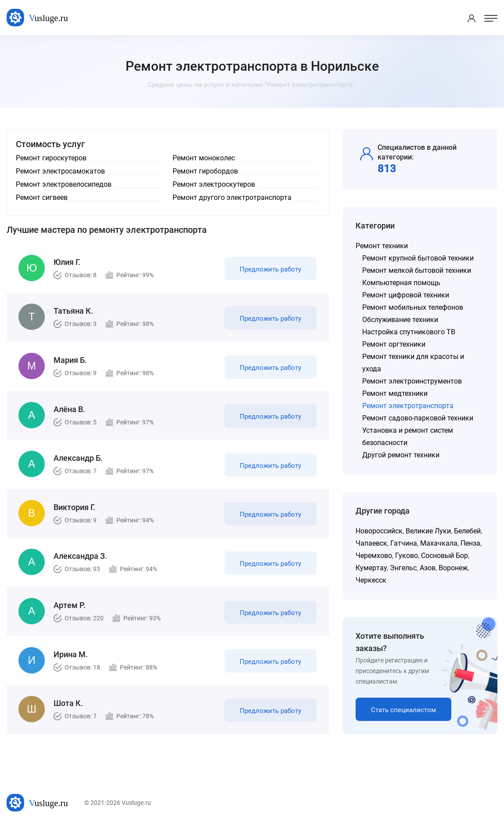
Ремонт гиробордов (205, 171)
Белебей (467, 531)
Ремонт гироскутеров (51, 158)
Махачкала (439, 543)
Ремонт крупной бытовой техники (418, 258)
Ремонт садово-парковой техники (418, 418)
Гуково (407, 556)
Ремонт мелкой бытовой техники (417, 270)
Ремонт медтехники (395, 393)
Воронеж (453, 568)
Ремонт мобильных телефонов (413, 307)
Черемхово (374, 556)
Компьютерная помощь (401, 283)
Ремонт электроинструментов (412, 381)
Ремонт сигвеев (42, 197)
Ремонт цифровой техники (406, 295)
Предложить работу (270, 270)
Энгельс (403, 568)
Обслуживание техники (400, 320)
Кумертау (371, 568)
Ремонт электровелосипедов (64, 184)
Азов (428, 568)
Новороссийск (379, 531)
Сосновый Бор (445, 556)
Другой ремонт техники (401, 455)
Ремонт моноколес (204, 158)
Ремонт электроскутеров (214, 184)
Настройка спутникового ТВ (409, 332)
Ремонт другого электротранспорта (232, 197)
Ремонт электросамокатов (60, 171)
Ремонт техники (382, 246)
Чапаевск (371, 543)
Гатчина (404, 543)
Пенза (470, 543)
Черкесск (371, 580)
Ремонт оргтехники (394, 344)
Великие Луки (428, 531)
